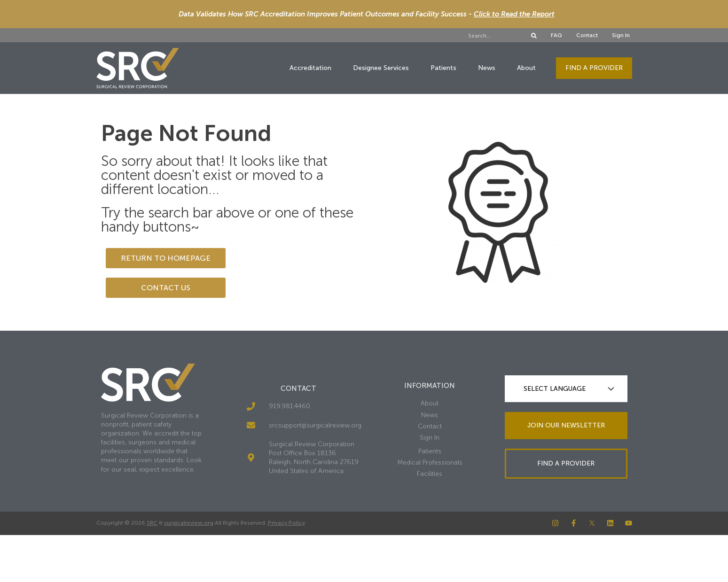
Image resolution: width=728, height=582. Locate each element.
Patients (443, 68)
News (487, 68)
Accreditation (310, 68)
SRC (152, 523)
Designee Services (381, 68)
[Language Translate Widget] (566, 389)
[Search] (534, 36)
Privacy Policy (286, 523)
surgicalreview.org (189, 523)
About (526, 68)
